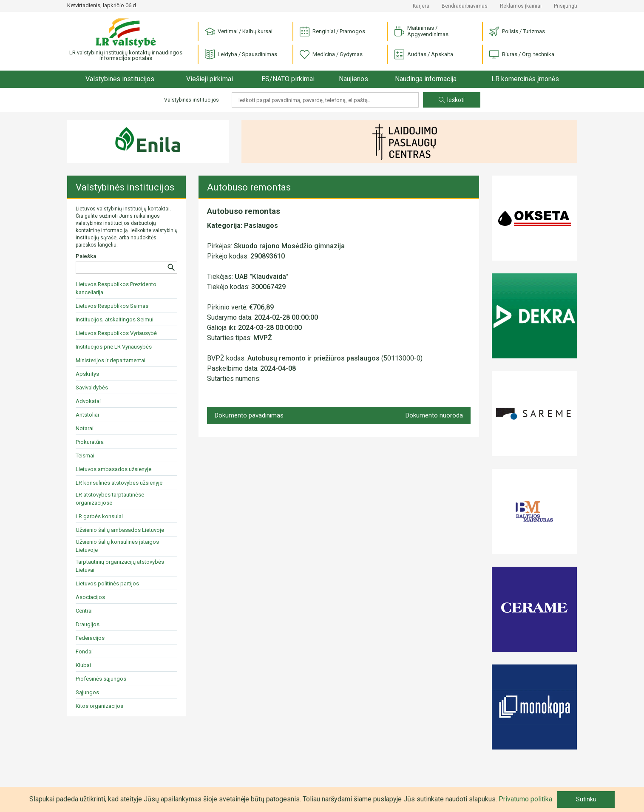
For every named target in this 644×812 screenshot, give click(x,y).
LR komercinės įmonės (525, 79)
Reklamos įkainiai (521, 6)
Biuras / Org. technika (522, 55)
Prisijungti (566, 6)
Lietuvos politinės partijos (107, 583)
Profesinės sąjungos (101, 679)
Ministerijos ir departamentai (111, 360)
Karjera (421, 6)
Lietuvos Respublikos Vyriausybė (116, 333)
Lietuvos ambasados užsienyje (113, 469)
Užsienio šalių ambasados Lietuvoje (120, 530)
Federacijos (90, 638)
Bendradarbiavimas (465, 6)
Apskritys (87, 374)
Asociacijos (90, 597)
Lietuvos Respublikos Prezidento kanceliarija (116, 288)
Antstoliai (87, 415)
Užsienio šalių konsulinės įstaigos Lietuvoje (117, 546)
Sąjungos (87, 692)
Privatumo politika (525, 799)
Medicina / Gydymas (331, 55)
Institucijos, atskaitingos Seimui (115, 319)
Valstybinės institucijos (120, 79)
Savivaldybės (92, 388)
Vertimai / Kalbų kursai (239, 32)
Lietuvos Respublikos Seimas (112, 306)
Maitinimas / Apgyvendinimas (421, 31)
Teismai (85, 456)
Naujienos (353, 79)
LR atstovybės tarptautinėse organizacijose (110, 499)
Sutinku (586, 799)
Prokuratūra (90, 442)
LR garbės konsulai (99, 516)
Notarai (85, 428)
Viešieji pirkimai (210, 79)
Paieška (86, 256)
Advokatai (88, 401)
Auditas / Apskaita (424, 55)
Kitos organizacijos (99, 706)
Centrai (84, 611)
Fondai (84, 652)
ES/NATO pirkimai (288, 79)
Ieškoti (452, 100)
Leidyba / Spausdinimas (241, 55)
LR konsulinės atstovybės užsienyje (119, 483)
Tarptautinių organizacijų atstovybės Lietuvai (120, 566)
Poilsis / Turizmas (517, 32)
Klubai (83, 665)
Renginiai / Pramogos (332, 32)
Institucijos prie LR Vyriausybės (114, 347)
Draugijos (88, 624)
